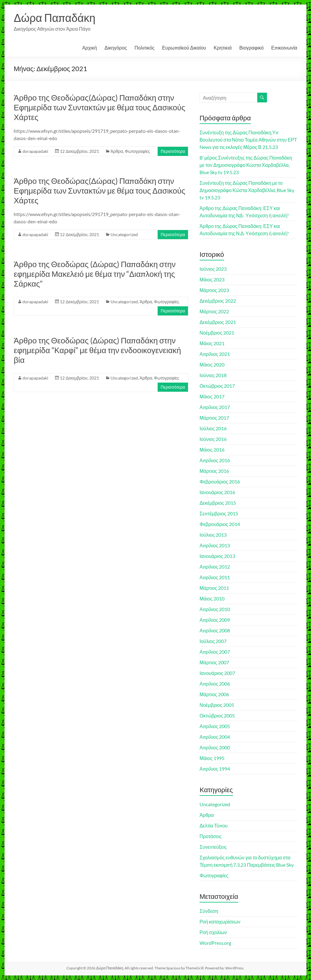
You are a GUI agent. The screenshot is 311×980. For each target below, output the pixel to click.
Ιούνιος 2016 (213, 439)
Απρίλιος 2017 (215, 407)
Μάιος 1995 (212, 758)
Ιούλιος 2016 (213, 428)
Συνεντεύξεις (213, 847)
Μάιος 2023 (212, 279)
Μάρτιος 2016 (214, 471)
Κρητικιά (223, 48)
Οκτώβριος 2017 (217, 386)
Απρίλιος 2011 (215, 577)
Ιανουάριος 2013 (217, 556)
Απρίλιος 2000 (215, 747)
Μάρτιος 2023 (214, 290)
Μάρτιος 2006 (214, 694)
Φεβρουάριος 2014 (220, 524)
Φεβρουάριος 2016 (220, 481)
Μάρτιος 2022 (214, 311)
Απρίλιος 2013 (215, 545)
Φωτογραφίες (137, 151)
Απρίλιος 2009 (215, 620)
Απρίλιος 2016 (215, 460)
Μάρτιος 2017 (214, 418)
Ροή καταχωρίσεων (220, 922)
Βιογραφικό (251, 48)
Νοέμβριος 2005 (217, 705)
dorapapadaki (35, 151)
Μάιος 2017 (212, 396)
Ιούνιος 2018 (213, 375)
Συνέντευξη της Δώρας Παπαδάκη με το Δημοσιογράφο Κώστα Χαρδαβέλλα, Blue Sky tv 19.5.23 (247, 190)
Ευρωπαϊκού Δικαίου (184, 48)
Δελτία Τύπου (214, 825)
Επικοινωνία (284, 48)
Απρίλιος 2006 (215, 684)
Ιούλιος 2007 (213, 641)
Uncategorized (124, 234)
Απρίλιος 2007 (215, 652)
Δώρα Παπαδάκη (55, 18)
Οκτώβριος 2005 (217, 715)
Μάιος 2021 (212, 343)
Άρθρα (117, 151)
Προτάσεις (211, 836)
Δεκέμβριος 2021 (218, 322)
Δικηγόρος (116, 48)
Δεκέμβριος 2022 (218, 301)
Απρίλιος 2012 (215, 567)
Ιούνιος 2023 (213, 269)
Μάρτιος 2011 (214, 588)
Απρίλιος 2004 (215, 737)
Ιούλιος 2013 (213, 535)
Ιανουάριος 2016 (217, 492)
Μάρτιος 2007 (214, 662)
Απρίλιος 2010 (215, 609)
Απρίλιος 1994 (215, 769)
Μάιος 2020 (212, 364)
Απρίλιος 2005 (215, 726)
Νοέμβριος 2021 (217, 333)
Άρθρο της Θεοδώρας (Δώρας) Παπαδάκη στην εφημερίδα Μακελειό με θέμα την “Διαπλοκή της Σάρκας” (95, 274)
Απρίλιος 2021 (215, 354)
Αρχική (89, 48)
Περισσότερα (173, 151)
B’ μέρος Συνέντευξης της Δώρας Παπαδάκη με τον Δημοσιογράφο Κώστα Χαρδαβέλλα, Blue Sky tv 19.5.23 (246, 165)
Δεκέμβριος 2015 (218, 503)
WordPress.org (215, 943)
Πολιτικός (145, 48)
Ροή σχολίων (213, 932)
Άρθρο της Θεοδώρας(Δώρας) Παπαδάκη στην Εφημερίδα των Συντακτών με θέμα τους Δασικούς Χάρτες (99, 107)
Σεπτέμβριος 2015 (219, 513)
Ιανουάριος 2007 (217, 673)
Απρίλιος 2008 (215, 630)
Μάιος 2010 (212, 598)
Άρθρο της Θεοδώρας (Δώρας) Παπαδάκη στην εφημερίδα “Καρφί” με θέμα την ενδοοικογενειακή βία (97, 350)
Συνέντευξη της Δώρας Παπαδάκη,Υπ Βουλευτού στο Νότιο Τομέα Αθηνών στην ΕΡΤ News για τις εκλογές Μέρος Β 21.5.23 (248, 140)
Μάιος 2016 (212, 450)
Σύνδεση (209, 911)
